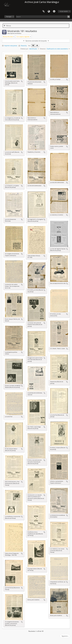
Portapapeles (44, 11)
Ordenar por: (25, 49)
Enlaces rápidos (54, 11)
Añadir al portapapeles (22, 81)
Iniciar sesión (64, 11)
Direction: (43, 49)
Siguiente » (65, 636)
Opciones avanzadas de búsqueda (36, 41)
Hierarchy (23, 46)
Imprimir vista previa (10, 46)
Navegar (9, 17)
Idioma (49, 11)
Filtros (7, 26)
